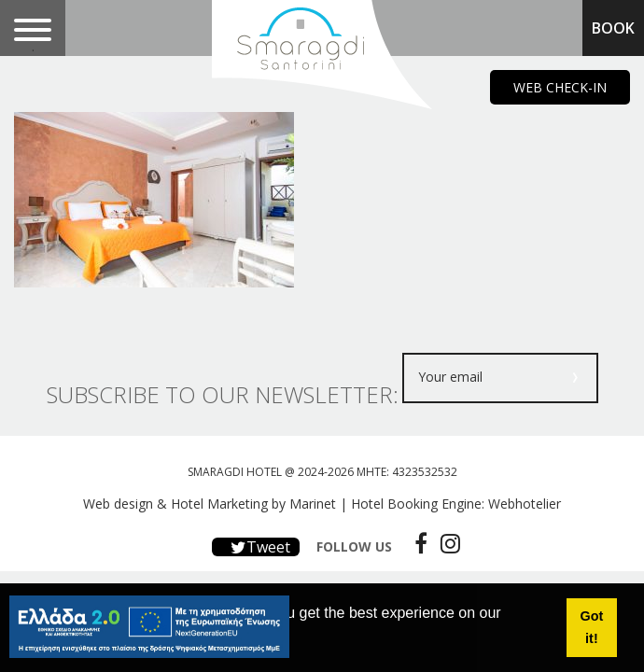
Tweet (256, 547)
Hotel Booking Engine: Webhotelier (456, 504)
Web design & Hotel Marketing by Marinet (210, 504)
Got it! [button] (592, 627)
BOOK (613, 28)
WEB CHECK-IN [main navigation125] (560, 87)
